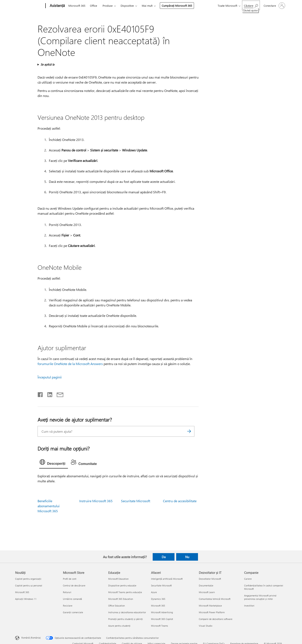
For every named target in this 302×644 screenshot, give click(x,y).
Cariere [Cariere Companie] (248, 579)
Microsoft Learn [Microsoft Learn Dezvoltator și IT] (207, 592)
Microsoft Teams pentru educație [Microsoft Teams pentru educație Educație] (125, 592)
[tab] (54, 463)
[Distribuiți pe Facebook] (40, 394)
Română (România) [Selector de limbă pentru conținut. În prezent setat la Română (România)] (31, 637)
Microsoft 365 (77, 6)
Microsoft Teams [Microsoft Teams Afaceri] (159, 626)
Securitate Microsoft (136, 501)
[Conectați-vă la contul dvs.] (274, 6)
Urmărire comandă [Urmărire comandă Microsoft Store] (72, 599)
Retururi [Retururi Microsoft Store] (67, 592)
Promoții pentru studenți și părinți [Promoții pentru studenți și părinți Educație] (126, 619)
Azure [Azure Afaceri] (154, 592)
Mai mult (147, 6)
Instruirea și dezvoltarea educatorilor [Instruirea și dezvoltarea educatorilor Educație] (127, 612)
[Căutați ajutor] (251, 5)
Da (164, 557)
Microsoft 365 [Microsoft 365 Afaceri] (158, 606)
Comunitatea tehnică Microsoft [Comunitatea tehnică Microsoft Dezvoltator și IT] (215, 599)
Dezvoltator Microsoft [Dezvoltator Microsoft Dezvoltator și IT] (210, 579)
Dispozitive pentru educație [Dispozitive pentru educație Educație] (122, 585)
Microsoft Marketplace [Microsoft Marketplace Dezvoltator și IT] (210, 606)
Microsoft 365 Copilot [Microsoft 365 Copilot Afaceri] (162, 619)
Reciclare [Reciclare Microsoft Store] (68, 606)
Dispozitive (127, 6)
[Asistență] (57, 6)
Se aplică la (47, 64)
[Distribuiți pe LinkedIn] (48, 394)
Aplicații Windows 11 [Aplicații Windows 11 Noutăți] (26, 599)
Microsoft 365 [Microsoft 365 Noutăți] (22, 592)
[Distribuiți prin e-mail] (58, 394)
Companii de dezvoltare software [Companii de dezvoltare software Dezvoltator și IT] (216, 619)
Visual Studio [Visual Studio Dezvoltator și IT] (206, 626)
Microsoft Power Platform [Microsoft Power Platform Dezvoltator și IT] (212, 612)
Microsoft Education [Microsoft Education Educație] (118, 579)
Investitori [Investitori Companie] (249, 606)
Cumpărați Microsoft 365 (177, 6)
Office (94, 6)
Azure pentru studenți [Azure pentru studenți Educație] (119, 626)
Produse (108, 6)
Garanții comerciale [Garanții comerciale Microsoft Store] (73, 612)
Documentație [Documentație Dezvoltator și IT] (206, 585)
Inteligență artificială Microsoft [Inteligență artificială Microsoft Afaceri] (167, 579)
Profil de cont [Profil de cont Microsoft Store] (70, 579)
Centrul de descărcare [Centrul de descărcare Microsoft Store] (74, 585)
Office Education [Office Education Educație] (117, 606)
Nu (187, 557)
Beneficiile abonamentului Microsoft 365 (49, 506)
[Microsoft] (29, 6)
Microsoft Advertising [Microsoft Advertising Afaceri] (162, 612)
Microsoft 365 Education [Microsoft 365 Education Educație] (121, 599)
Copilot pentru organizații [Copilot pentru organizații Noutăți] (28, 579)
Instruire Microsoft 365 (96, 501)
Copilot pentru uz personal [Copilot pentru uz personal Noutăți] (29, 585)
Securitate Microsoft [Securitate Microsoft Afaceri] (161, 585)
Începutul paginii (50, 377)
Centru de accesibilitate (180, 501)
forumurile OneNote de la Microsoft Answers (70, 364)
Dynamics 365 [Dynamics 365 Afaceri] (158, 599)
